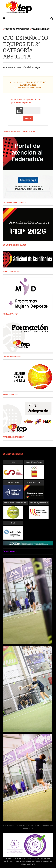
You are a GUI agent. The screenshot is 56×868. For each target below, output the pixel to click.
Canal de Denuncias (22, 858)
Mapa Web (31, 864)
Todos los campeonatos (17, 29)
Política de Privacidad (41, 858)
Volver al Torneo (41, 29)
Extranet (9, 858)
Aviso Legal (26, 861)
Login (28, 118)
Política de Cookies (13, 861)
